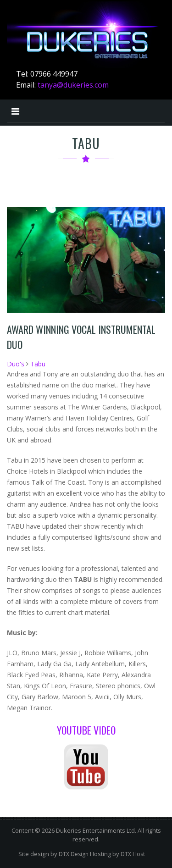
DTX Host (133, 854)
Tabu (38, 364)
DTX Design (74, 854)
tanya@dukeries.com (73, 85)
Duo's (16, 364)
